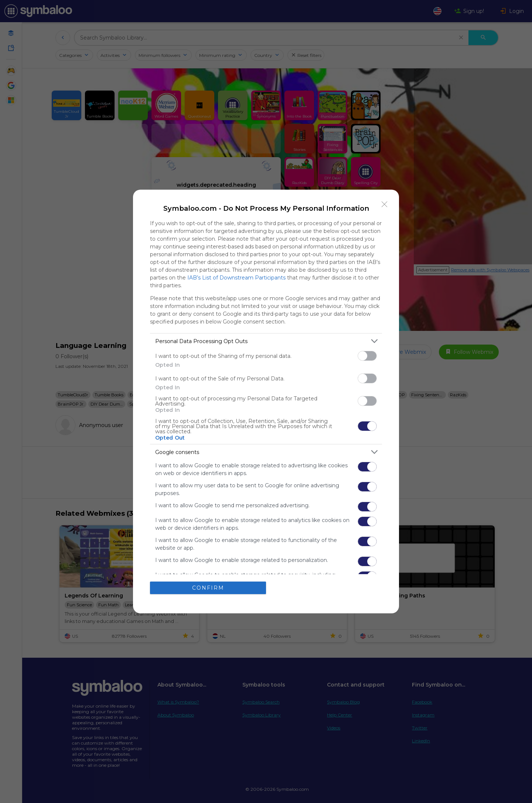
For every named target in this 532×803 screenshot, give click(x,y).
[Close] (385, 204)
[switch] (367, 356)
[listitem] (266, 341)
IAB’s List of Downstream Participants (236, 278)
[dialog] (266, 402)
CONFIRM (208, 588)
